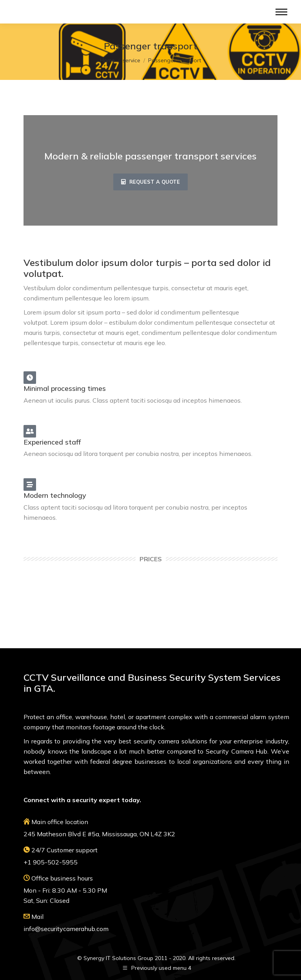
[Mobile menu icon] (281, 12)
